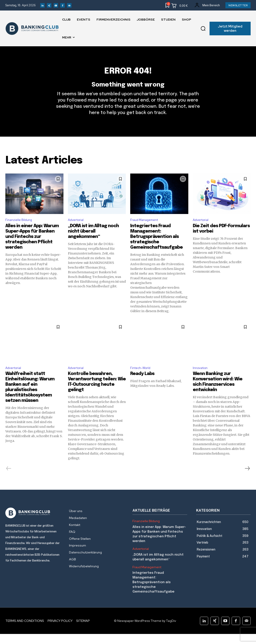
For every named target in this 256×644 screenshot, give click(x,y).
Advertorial (77, 228)
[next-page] (247, 479)
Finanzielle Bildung (20, 228)
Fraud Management (146, 228)
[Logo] (33, 523)
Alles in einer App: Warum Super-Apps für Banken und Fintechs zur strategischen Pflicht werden (32, 246)
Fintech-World (142, 377)
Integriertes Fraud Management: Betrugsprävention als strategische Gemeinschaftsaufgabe (156, 246)
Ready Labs (142, 384)
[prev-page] (9, 479)
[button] (203, 29)
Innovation (201, 377)
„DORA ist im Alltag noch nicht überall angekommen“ (93, 240)
